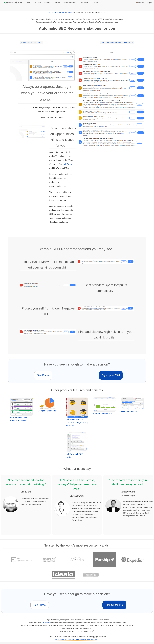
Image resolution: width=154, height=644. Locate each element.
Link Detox (67, 164)
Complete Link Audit (47, 411)
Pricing (57, 3)
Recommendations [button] (70, 3)
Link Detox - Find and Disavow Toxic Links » (117, 42)
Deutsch (140, 3)
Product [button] (48, 3)
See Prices (43, 375)
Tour (29, 3)
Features (71, 12)
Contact (96, 3)
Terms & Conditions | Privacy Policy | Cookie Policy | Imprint (76, 640)
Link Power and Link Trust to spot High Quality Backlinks (77, 422)
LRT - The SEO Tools (58, 12)
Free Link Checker (129, 411)
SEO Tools (37, 3)
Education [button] (85, 3)
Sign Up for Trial (111, 375)
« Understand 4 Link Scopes (31, 42)
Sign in (150, 3)
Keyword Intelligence (103, 413)
